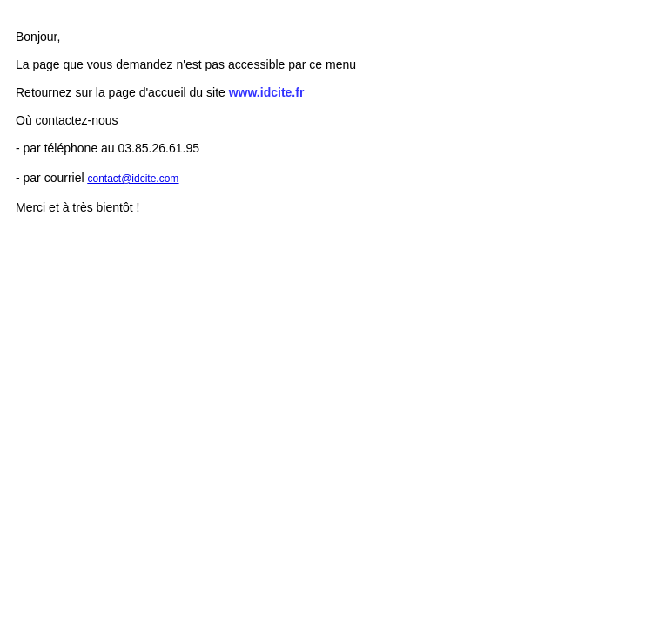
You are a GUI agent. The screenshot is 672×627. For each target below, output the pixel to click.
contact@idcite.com (133, 179)
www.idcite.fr (267, 92)
